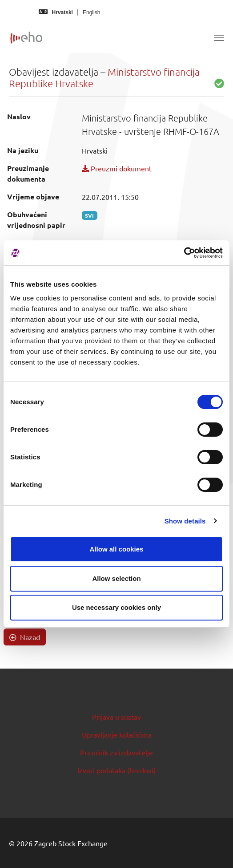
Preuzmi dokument (117, 168)
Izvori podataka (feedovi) (116, 770)
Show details (185, 521)
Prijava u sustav (116, 717)
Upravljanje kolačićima (117, 734)
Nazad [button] (25, 637)
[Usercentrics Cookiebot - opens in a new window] (184, 253)
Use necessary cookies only (116, 607)
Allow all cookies (117, 549)
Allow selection (116, 578)
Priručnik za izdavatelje (116, 752)
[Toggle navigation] (219, 38)
